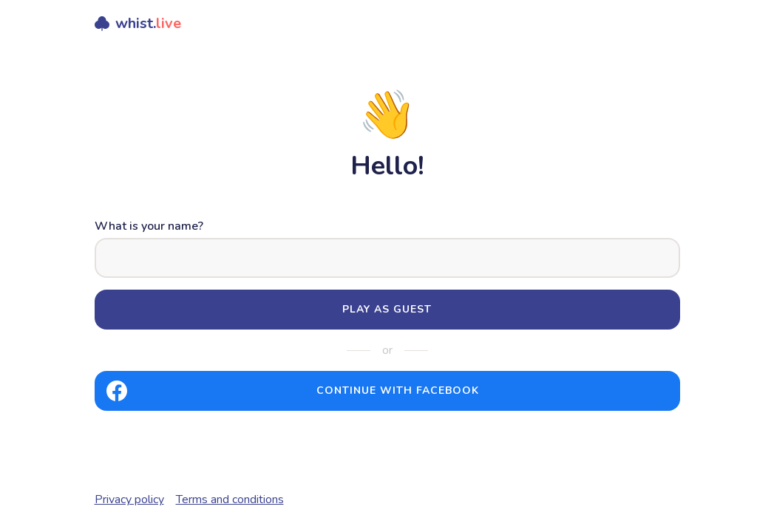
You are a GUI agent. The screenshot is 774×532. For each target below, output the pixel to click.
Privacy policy (129, 499)
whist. (138, 24)
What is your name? (149, 226)
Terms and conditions (230, 499)
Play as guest (387, 309)
